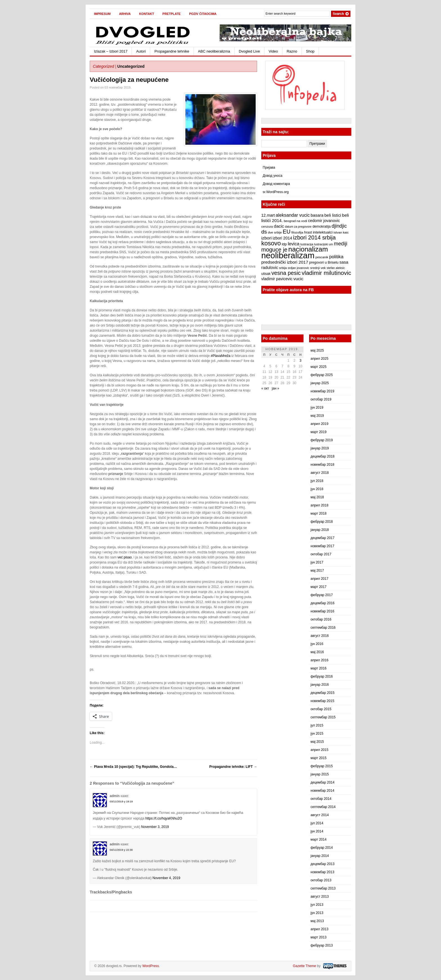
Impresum (102, 14)
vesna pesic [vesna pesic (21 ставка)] (286, 273)
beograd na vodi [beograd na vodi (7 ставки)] (295, 221)
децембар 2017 (322, 538)
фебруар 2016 (322, 676)
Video (273, 51)
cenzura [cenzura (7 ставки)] (267, 227)
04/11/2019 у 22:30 (121, 850)
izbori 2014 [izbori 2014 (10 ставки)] (282, 238)
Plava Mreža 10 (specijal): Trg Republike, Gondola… (133, 767)
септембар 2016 (323, 628)
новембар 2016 (322, 611)
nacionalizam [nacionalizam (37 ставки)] (308, 249)
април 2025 (319, 359)
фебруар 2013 (322, 945)
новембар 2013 (322, 872)
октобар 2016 (321, 619)
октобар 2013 (321, 880)
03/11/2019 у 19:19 (121, 801)
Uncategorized (131, 66)
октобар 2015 (321, 709)
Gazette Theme (304, 966)
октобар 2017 (321, 554)
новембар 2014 (322, 791)
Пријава (269, 168)
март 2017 (319, 587)
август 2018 (320, 473)
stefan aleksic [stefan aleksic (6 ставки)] (336, 268)
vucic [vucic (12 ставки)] (298, 279)
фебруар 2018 (322, 522)
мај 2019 (317, 416)
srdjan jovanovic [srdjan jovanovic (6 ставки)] (298, 268)
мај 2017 (317, 571)
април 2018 (319, 505)
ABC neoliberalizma (214, 51)
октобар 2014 (321, 799)
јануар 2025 (320, 383)
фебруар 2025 (322, 375)
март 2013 (319, 937)
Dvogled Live (249, 51)
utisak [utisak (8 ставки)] (266, 274)
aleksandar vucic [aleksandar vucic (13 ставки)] (293, 215)
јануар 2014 (320, 856)
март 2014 (319, 839)
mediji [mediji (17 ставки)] (341, 244)
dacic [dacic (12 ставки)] (279, 226)
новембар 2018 (322, 465)
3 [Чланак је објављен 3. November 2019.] (301, 361)
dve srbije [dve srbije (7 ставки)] (275, 232)
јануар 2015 (320, 774)
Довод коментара (276, 184)
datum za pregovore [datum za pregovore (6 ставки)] (298, 227)
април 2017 (319, 579)
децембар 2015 (322, 693)
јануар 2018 (320, 530)
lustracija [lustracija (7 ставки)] (307, 244)
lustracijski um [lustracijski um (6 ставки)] (324, 244)
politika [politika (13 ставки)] (336, 257)
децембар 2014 (322, 782)
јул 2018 (317, 481)
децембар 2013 (322, 864)
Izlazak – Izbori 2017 (111, 51)
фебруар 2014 (322, 848)
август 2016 (320, 636)
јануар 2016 (320, 685)
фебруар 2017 (322, 595)
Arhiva (125, 14)
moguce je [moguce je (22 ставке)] (274, 250)
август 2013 (320, 897)
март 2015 (319, 758)
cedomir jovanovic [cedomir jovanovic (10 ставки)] (324, 221)
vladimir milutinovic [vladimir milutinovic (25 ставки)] (326, 273)
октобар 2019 (321, 399)
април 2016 (319, 660)
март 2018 (319, 513)
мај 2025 (317, 350)
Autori (141, 51)
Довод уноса (273, 176)
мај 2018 (317, 497)
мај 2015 (317, 742)
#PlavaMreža (220, 356)
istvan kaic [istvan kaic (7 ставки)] (341, 232)
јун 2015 (317, 734)
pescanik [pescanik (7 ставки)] (322, 257)
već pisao (125, 557)
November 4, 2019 (166, 878)
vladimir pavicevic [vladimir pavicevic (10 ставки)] (277, 279)
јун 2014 (317, 831)
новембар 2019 (322, 391)
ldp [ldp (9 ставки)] (284, 244)
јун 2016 (317, 644)
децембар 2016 (322, 603)
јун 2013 (317, 913)
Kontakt (147, 14)
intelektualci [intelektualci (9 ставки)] (323, 232)
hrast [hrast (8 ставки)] (308, 232)
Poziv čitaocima (203, 14)
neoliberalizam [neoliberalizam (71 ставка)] (288, 255)
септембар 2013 (323, 888)
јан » (276, 388)
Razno (292, 51)
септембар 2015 (323, 717)
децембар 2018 (322, 456)
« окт (265, 388)
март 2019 (319, 432)
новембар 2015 (322, 701)
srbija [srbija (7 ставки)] (283, 268)
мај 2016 (317, 652)
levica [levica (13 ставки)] (293, 244)
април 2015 (319, 750)
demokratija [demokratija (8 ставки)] (322, 227)
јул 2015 (317, 725)
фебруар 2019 (322, 440)
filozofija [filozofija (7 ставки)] (297, 232)
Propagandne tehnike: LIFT (233, 767)
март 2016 (319, 668)
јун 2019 (317, 408)
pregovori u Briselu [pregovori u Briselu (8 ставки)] (324, 262)
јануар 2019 (320, 448)
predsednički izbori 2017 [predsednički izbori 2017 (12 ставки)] (285, 262)
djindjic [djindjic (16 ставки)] (339, 226)
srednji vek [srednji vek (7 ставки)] (318, 268)
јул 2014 (317, 823)
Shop (310, 51)
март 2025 (319, 367)
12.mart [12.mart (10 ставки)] (268, 215)
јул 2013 (317, 905)
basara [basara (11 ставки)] (317, 215)
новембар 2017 (322, 546)
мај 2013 (317, 921)
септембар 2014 (323, 807)
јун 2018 (317, 489)
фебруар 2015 (322, 766)
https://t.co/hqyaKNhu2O (164, 818)
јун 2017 (317, 562)
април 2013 (319, 929)
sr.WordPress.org (276, 192)
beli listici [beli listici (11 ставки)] (333, 215)
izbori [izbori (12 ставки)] (266, 238)
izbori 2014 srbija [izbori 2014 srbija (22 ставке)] (314, 237)
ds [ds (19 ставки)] (264, 232)
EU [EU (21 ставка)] (286, 232)
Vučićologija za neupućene (129, 80)
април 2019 (319, 424)
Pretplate (172, 14)
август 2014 (320, 815)
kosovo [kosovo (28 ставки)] (271, 243)
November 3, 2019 (155, 827)
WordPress (151, 966)
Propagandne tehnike (172, 51)
